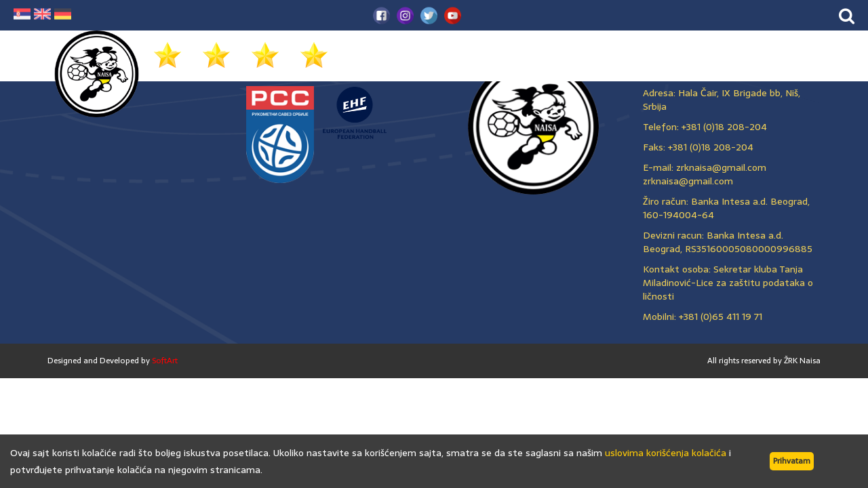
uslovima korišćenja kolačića (666, 453)
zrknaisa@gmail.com (688, 181)
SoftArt (165, 361)
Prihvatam (792, 461)
